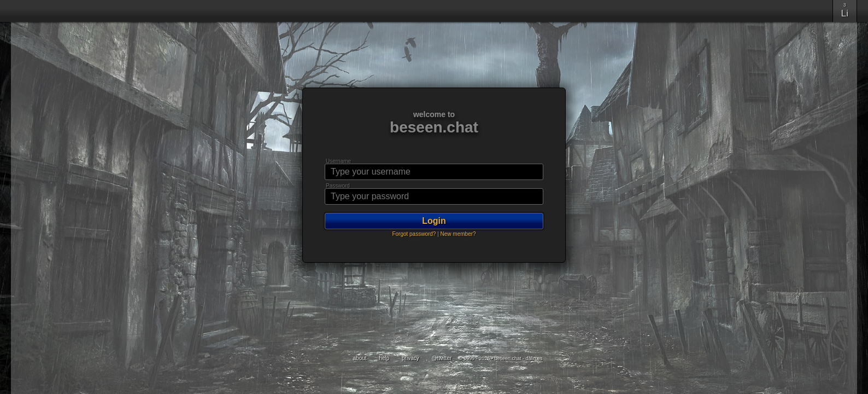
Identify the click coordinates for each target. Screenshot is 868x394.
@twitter (442, 358)
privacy (411, 358)
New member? (458, 234)
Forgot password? (414, 234)
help (385, 358)
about (361, 358)
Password (338, 186)
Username (338, 161)
